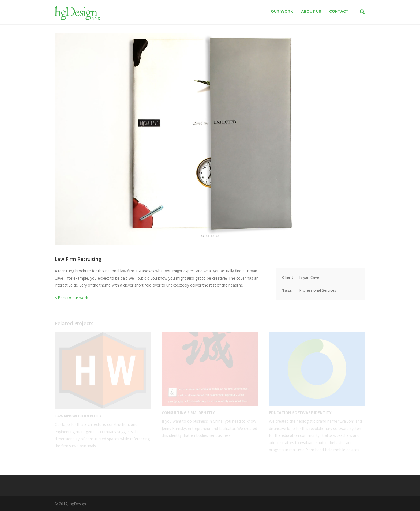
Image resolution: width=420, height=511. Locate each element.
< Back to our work (71, 298)
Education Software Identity (300, 413)
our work (282, 11)
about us (311, 11)
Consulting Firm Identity (188, 413)
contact (339, 11)
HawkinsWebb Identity (78, 416)
